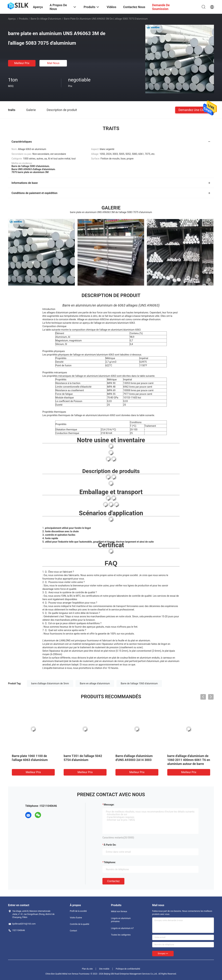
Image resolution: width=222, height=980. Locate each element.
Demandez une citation (195, 110)
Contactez (113, 881)
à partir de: (110, 845)
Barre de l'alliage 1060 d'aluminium (139, 683)
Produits (23, 19)
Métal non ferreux (119, 911)
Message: (109, 805)
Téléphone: (110, 862)
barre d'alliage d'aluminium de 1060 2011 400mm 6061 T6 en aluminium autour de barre (189, 760)
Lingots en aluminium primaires (121, 920)
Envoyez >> (163, 954)
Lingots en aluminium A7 (122, 928)
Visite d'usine (76, 918)
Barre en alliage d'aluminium (46, 19)
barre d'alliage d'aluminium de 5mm (50, 683)
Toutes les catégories (121, 935)
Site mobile (104, 969)
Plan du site (87, 969)
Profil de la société (78, 911)
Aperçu (12, 19)
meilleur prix (22, 63)
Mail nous (53, 63)
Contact (73, 931)
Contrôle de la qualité (80, 924)
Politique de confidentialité (128, 969)
